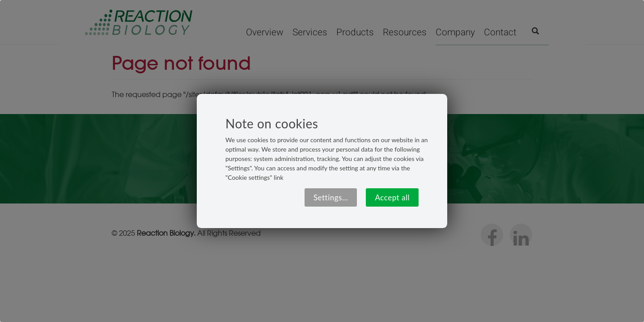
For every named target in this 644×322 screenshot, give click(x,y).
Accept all (392, 197)
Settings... (331, 197)
